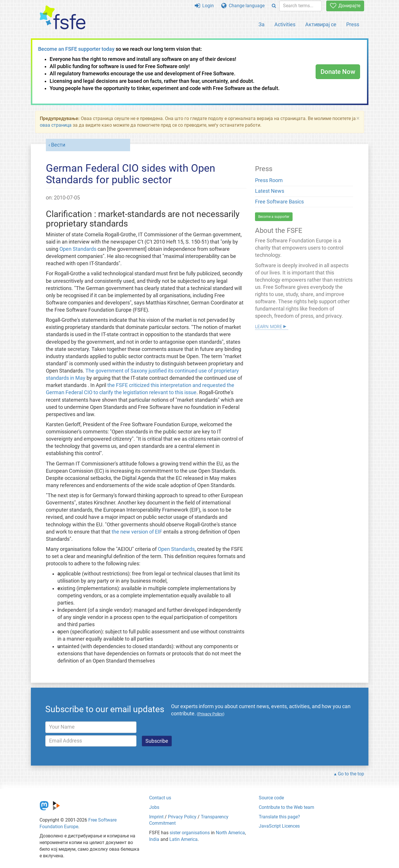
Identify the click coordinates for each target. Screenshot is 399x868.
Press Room (269, 180)
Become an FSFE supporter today (76, 49)
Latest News (270, 191)
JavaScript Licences (279, 826)
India (154, 839)
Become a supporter (274, 217)
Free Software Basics (279, 202)
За (262, 24)
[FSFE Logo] (63, 18)
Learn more (269, 326)
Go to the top (351, 774)
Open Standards (78, 249)
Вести (58, 145)
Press (353, 24)
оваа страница (56, 125)
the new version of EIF (137, 532)
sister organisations (190, 833)
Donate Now (338, 72)
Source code (271, 798)
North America (230, 833)
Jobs (154, 807)
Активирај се (321, 24)
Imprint (156, 817)
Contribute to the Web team (286, 807)
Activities (285, 24)
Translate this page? (279, 817)
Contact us (160, 798)
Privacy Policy (182, 817)
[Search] (274, 6)
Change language (243, 6)
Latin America (183, 839)
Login (204, 6)
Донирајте (345, 6)
